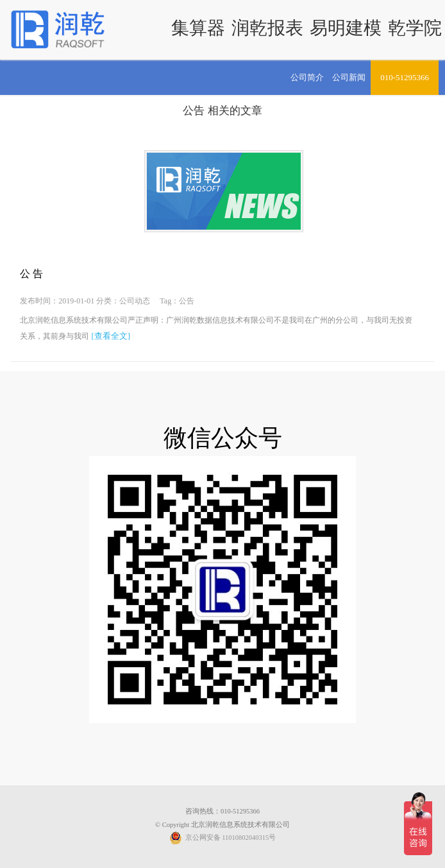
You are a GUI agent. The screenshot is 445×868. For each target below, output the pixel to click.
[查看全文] (111, 336)
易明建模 (346, 28)
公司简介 (307, 77)
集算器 (198, 28)
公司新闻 (349, 77)
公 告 (31, 274)
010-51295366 (405, 77)
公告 (194, 111)
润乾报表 (267, 28)
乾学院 (415, 28)
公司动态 (135, 301)
